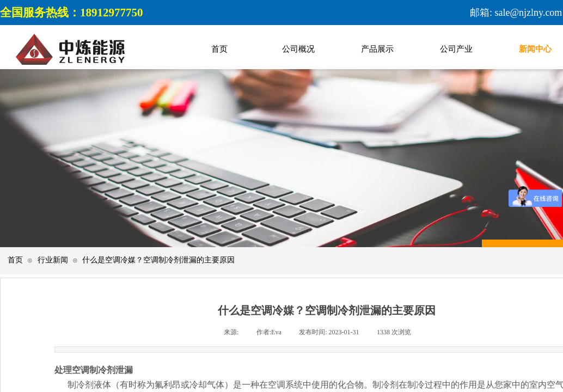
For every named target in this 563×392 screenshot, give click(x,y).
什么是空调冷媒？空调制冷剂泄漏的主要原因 (158, 260)
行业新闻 (53, 260)
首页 (15, 260)
